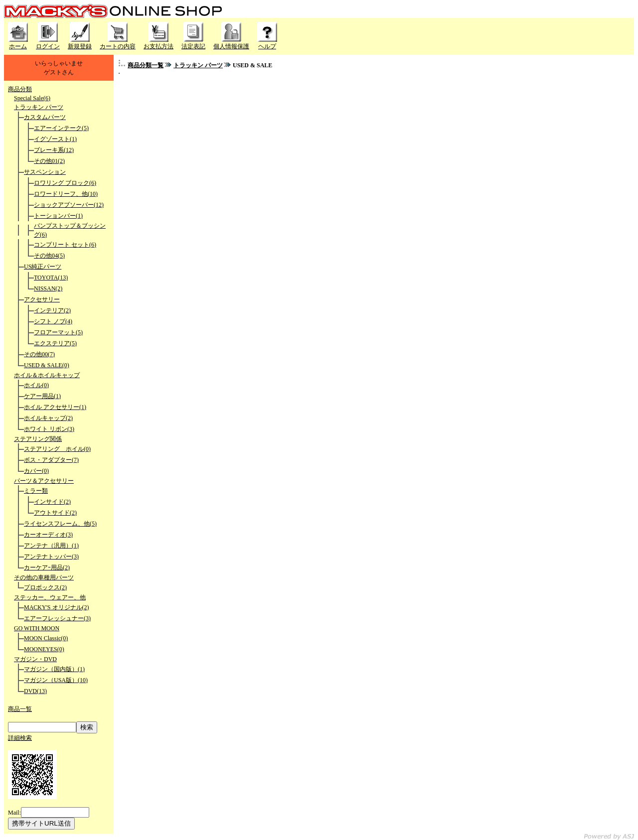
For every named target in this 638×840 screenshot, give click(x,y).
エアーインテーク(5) (61, 128)
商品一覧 (20, 709)
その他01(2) (49, 161)
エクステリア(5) (55, 343)
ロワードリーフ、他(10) (66, 194)
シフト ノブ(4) (53, 321)
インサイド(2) (52, 502)
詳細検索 (20, 738)
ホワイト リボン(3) (49, 429)
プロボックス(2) (45, 587)
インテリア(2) (52, 310)
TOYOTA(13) (51, 278)
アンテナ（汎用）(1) (51, 546)
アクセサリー (42, 299)
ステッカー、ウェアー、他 (50, 597)
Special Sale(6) (32, 98)
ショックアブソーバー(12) (69, 205)
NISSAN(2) (48, 288)
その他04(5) (49, 256)
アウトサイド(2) (55, 513)
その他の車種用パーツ (44, 577)
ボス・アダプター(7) (51, 460)
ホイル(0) (36, 385)
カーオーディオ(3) (48, 535)
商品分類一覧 (146, 65)
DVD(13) (35, 691)
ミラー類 (36, 491)
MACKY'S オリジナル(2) (57, 607)
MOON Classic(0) (46, 638)
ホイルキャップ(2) (48, 418)
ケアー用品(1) (42, 396)
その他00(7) (39, 354)
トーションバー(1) (58, 216)
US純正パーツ (43, 267)
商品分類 (20, 89)
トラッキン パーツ (39, 107)
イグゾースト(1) (55, 139)
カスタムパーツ (45, 117)
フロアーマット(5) (58, 332)
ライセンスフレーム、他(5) (60, 524)
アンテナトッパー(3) (51, 557)
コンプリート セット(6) (65, 245)
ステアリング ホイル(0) (57, 449)
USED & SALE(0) (47, 365)
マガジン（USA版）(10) (56, 680)
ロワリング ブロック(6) (65, 183)
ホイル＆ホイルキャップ (47, 375)
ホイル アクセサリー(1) (55, 407)
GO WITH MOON (37, 628)
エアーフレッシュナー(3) (57, 618)
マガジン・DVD (35, 659)
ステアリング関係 (38, 439)
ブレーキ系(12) (54, 150)
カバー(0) (36, 471)
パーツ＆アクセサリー (44, 481)
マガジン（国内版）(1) (54, 669)
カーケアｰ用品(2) (47, 567)
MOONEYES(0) (44, 649)
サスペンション (45, 172)
